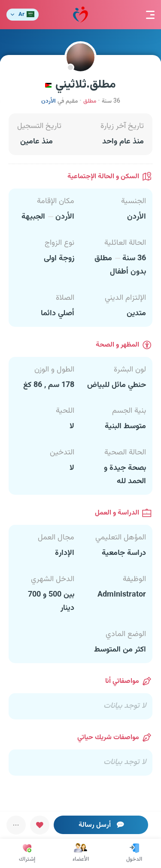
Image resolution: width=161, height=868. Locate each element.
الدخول (134, 853)
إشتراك (27, 853)
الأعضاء (81, 853)
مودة (80, 15)
